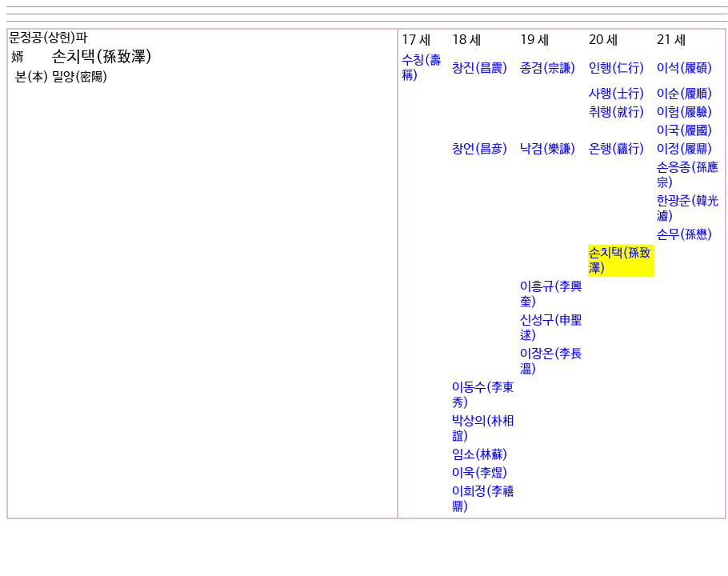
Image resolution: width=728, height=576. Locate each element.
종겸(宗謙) (548, 68)
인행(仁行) (617, 68)
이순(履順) (685, 94)
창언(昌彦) (480, 149)
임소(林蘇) (480, 455)
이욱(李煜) (480, 473)
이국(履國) (685, 131)
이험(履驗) (685, 112)
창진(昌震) (480, 68)
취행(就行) (617, 112)
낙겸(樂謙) (548, 149)
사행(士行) (617, 94)
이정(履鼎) (685, 149)
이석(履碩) (685, 68)
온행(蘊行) (617, 149)
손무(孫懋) (685, 235)
